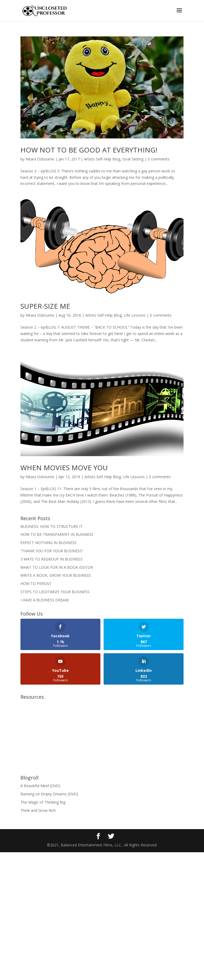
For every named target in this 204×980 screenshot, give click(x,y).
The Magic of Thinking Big (43, 802)
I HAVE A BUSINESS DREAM (44, 600)
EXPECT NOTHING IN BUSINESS (48, 543)
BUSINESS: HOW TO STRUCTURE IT (52, 526)
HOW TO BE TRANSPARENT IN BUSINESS (57, 534)
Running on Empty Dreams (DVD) (49, 794)
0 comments (159, 159)
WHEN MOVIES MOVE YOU (64, 468)
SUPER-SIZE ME (45, 306)
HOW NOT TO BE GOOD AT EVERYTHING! (89, 150)
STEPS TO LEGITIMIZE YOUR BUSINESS (55, 592)
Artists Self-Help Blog (102, 159)
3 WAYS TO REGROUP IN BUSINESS (52, 559)
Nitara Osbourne (40, 159)
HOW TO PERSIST (36, 584)
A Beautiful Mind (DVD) (40, 786)
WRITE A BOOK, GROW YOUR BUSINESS (56, 575)
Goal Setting (133, 159)
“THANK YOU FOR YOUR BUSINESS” (52, 551)
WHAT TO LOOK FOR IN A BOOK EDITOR (57, 567)
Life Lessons (135, 315)
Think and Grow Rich (38, 810)
